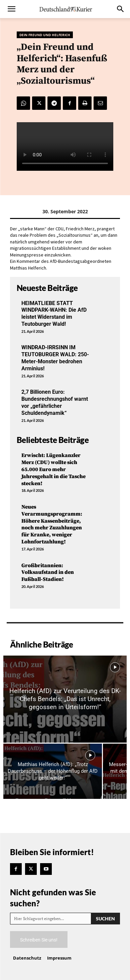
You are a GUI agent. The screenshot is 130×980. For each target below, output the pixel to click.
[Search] (105, 919)
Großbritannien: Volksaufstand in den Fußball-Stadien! (48, 573)
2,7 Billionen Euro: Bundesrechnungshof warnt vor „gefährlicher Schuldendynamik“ (55, 402)
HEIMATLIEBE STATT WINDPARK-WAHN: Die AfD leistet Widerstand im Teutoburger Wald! (54, 314)
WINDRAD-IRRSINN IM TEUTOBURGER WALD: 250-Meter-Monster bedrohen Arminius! (55, 358)
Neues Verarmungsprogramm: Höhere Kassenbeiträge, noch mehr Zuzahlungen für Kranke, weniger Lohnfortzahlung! (52, 524)
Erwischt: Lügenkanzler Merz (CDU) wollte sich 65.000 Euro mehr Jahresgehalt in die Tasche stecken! (53, 469)
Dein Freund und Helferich (45, 35)
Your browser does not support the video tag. (65, 146)
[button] (11, 9)
